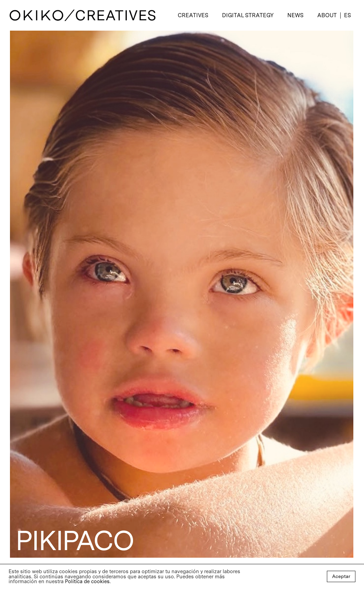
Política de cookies (87, 581)
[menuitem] (347, 15)
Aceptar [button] (341, 576)
